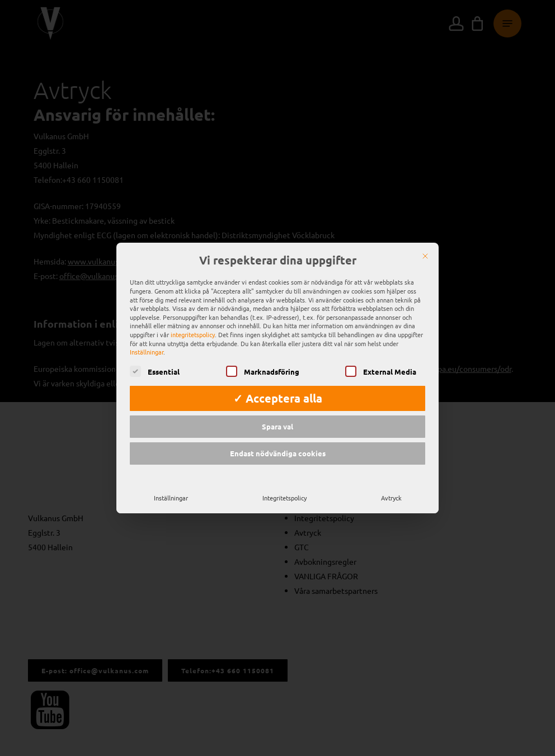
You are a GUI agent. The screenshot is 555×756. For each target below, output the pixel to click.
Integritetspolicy (284, 498)
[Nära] (425, 256)
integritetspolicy (193, 334)
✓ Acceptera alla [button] (278, 398)
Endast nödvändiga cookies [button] (278, 453)
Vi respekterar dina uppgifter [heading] (278, 261)
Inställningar (171, 498)
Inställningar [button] (147, 352)
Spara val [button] (277, 426)
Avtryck (391, 498)
